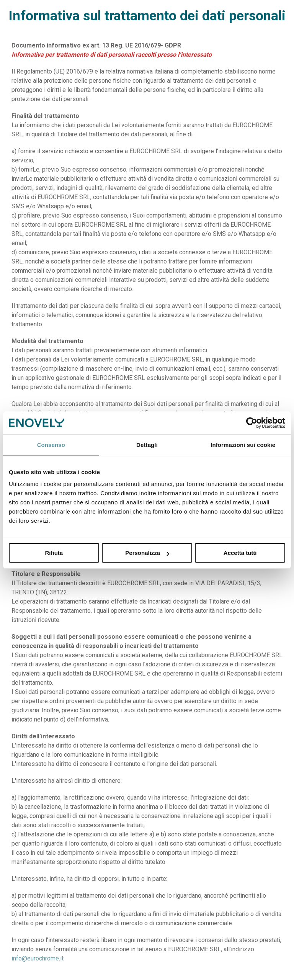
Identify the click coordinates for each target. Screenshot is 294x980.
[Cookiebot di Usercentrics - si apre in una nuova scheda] (252, 423)
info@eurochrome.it (38, 958)
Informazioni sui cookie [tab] (243, 445)
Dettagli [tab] (147, 445)
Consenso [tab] (51, 445)
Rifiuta (54, 553)
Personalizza (147, 553)
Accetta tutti (240, 553)
